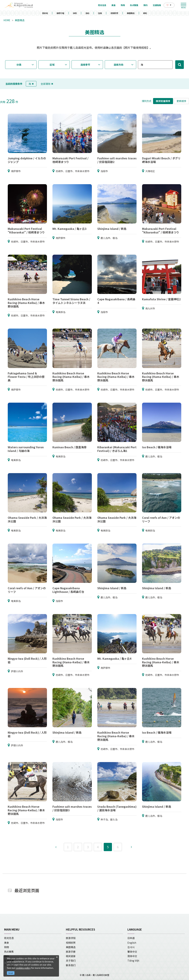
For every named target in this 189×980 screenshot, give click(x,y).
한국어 (131, 947)
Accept (11, 973)
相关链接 (71, 956)
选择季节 (85, 65)
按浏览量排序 (163, 101)
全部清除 (47, 84)
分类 (19, 65)
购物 (7, 947)
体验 (75, 13)
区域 (52, 65)
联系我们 (71, 965)
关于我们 (71, 961)
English (132, 943)
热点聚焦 (9, 952)
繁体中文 (132, 952)
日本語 (131, 938)
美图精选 (131, 13)
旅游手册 (71, 952)
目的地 (45, 13)
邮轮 (145, 13)
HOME (7, 20)
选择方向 (118, 65)
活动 (87, 13)
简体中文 (132, 956)
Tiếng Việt (133, 961)
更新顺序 (181, 101)
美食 (7, 943)
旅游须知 (71, 938)
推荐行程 (60, 13)
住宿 (100, 13)
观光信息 (9, 938)
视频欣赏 (114, 13)
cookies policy (23, 968)
